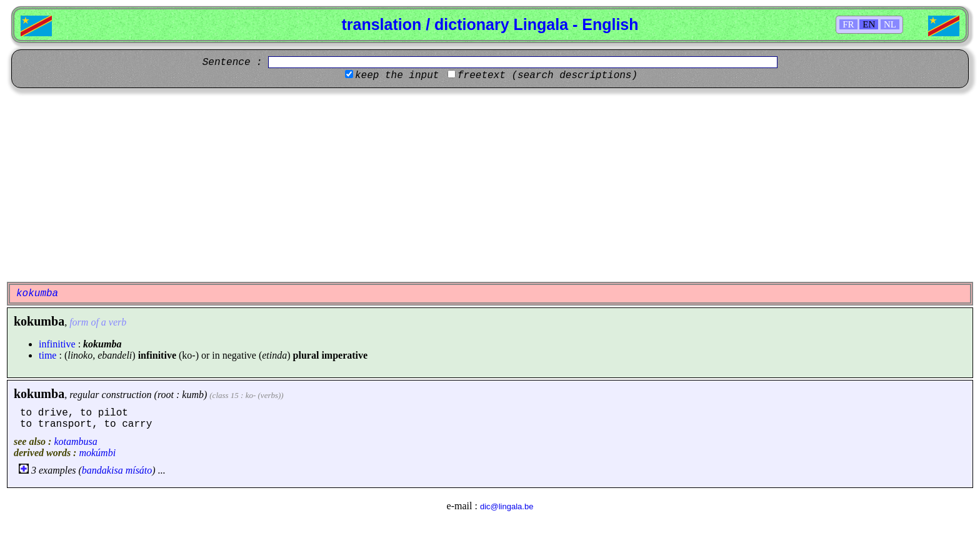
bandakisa (102, 470)
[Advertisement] (490, 185)
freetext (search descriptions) (547, 76)
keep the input (397, 76)
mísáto (139, 470)
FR (848, 24)
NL (890, 24)
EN (869, 24)
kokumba (39, 394)
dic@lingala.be (507, 506)
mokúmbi (97, 453)
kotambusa (75, 441)
